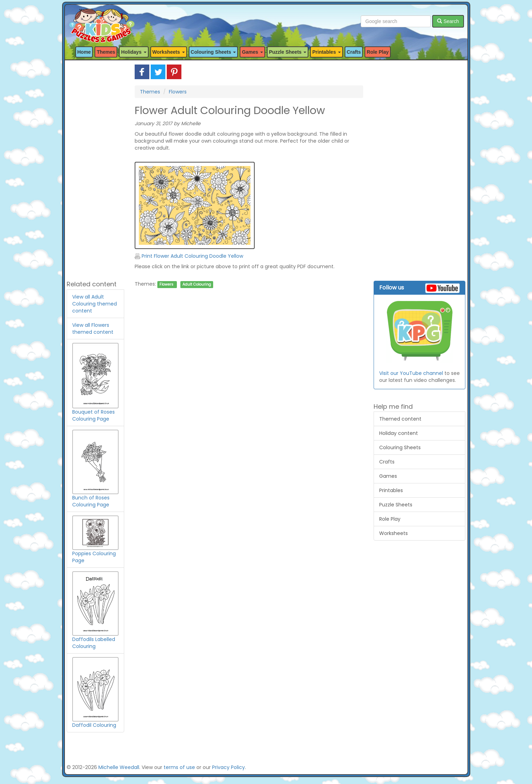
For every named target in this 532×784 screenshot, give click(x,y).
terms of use (179, 767)
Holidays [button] (134, 52)
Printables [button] (327, 52)
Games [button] (252, 52)
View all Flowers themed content (93, 329)
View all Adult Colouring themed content (95, 304)
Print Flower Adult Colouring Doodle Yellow (189, 256)
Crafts (354, 52)
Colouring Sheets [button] (213, 52)
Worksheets (394, 533)
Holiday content (399, 433)
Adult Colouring (197, 284)
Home (84, 52)
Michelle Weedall (119, 767)
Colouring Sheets (400, 447)
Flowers (178, 92)
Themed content (400, 419)
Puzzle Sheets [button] (288, 52)
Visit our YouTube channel (411, 373)
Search (448, 21)
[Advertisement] (96, 169)
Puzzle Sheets (396, 505)
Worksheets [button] (169, 52)
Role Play (378, 52)
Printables (391, 490)
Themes (106, 52)
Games (388, 476)
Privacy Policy (228, 767)
